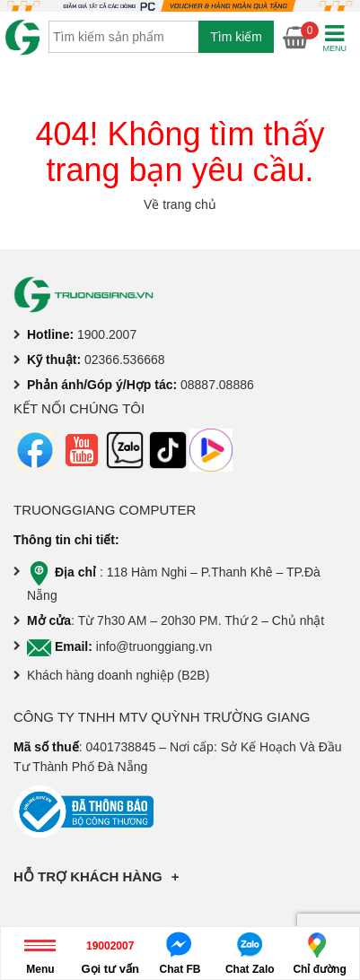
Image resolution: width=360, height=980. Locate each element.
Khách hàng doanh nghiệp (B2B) (118, 675)
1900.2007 (107, 334)
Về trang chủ (180, 204)
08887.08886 (217, 385)
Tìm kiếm (236, 37)
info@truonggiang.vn (154, 646)
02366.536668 (125, 360)
